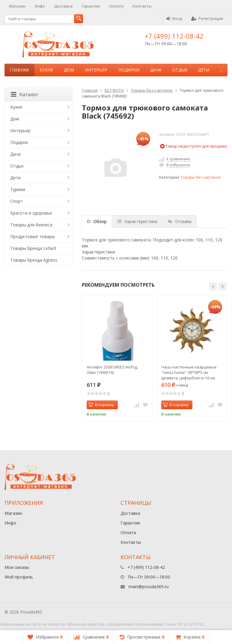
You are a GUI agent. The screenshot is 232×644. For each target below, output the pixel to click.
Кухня (46, 70)
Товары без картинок (152, 90)
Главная (19, 70)
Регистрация (207, 18)
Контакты (142, 6)
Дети (204, 70)
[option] (117, 358)
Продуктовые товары (32, 236)
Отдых (180, 70)
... (221, 70)
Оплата (116, 6)
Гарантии (91, 6)
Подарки (129, 70)
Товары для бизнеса (31, 225)
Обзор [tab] (97, 221)
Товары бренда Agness (34, 260)
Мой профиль (19, 577)
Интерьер (96, 70)
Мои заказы (17, 567)
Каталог (25, 94)
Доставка (63, 6)
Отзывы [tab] (180, 221)
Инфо (40, 6)
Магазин (17, 6)
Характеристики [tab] (137, 221)
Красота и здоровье (31, 213)
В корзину (101, 405)
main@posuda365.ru (148, 587)
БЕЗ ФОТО (114, 90)
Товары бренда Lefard (33, 248)
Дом (69, 70)
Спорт (17, 201)
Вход (174, 18)
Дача (156, 70)
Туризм (18, 189)
